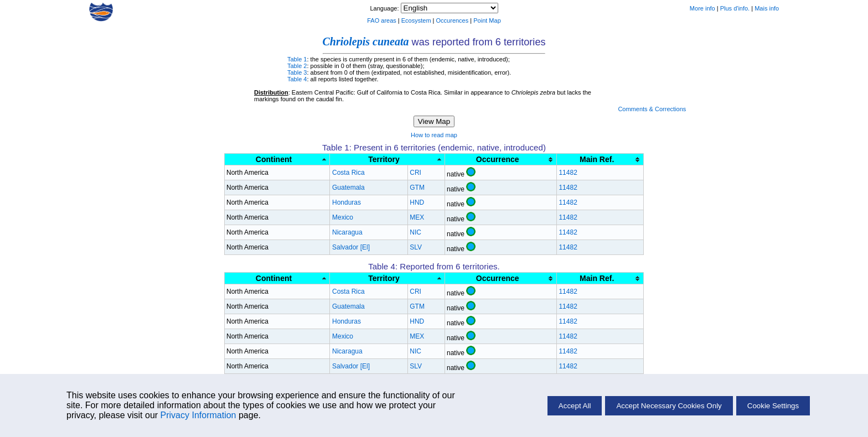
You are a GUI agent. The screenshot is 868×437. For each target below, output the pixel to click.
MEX (417, 217)
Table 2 (297, 66)
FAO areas (382, 20)
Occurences (453, 20)
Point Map (487, 20)
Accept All (575, 406)
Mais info (767, 8)
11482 (568, 173)
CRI (415, 173)
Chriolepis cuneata (365, 41)
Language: (385, 8)
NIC (415, 232)
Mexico (343, 217)
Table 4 (297, 79)
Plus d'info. (735, 8)
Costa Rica (348, 173)
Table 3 (297, 72)
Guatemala (348, 188)
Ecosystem (416, 20)
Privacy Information (198, 415)
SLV (416, 247)
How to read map (434, 135)
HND (417, 202)
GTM (417, 188)
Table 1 (297, 59)
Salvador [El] (351, 247)
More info (702, 8)
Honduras (347, 202)
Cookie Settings (773, 406)
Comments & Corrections (652, 109)
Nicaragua (347, 232)
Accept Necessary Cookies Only (669, 406)
